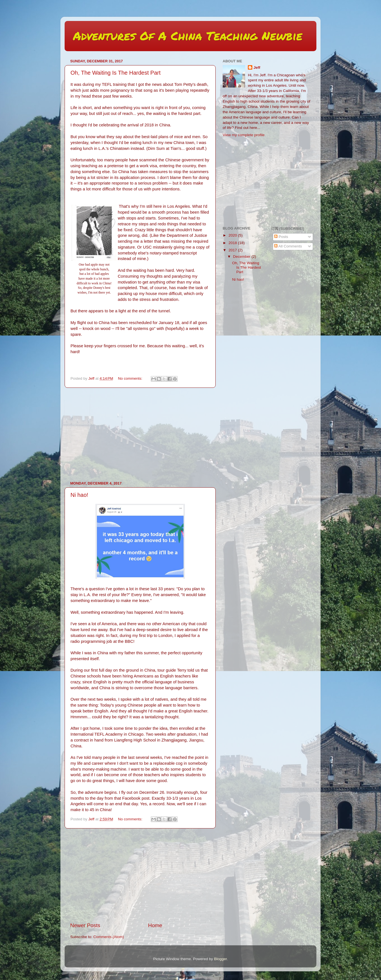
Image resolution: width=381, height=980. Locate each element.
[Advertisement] (140, 434)
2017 (233, 250)
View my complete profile (244, 135)
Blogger (220, 959)
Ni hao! (79, 495)
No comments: (131, 378)
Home (155, 925)
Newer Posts (85, 925)
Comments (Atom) (109, 937)
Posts (281, 237)
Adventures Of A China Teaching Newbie (188, 36)
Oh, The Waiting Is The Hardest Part (116, 73)
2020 (233, 235)
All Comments (288, 246)
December (242, 257)
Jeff (257, 68)
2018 (233, 243)
